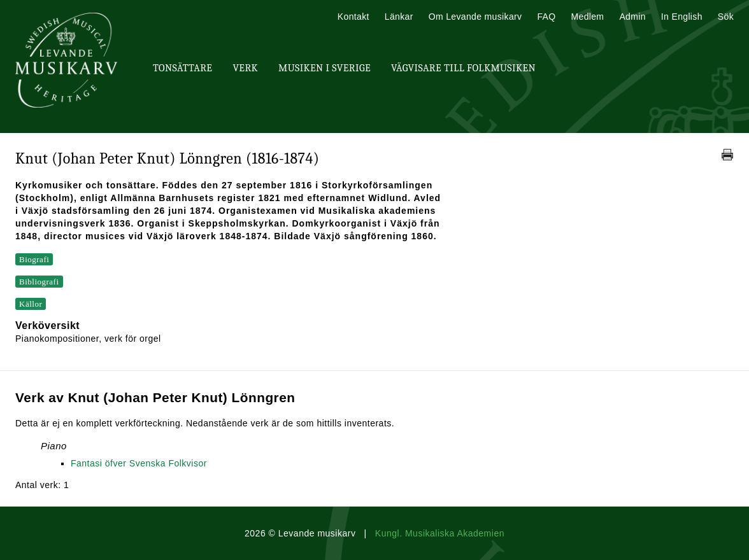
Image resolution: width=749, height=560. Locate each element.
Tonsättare (182, 68)
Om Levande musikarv (475, 17)
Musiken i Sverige (325, 68)
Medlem (587, 17)
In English (682, 17)
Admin (632, 17)
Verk (245, 68)
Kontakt (353, 17)
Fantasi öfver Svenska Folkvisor (139, 463)
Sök (726, 17)
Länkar (399, 17)
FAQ (546, 17)
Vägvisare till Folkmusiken (463, 68)
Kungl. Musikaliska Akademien (440, 533)
